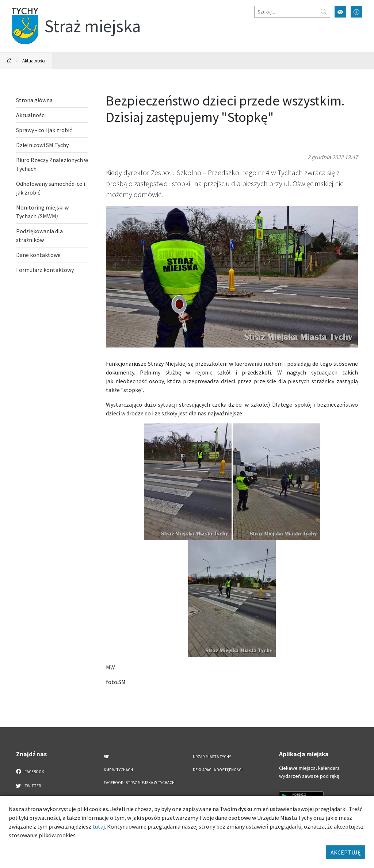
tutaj (99, 826)
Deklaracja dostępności (218, 770)
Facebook (30, 771)
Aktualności (34, 61)
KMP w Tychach (118, 770)
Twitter (28, 786)
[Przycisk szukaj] (324, 12)
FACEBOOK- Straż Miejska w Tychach (139, 783)
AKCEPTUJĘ (346, 852)
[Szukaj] (292, 12)
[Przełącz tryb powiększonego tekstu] (356, 12)
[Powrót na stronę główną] (9, 61)
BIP (106, 757)
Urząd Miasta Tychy (212, 757)
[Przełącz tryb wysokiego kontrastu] (340, 12)
